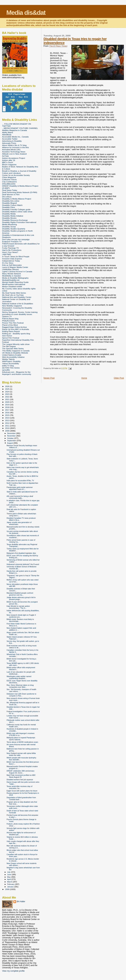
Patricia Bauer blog (10, 319)
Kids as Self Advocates (12, 265)
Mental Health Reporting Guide (15, 282)
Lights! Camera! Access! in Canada (17, 271)
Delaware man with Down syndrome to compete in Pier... (21, 695)
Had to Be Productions (12, 250)
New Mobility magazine (12, 306)
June (9, 875)
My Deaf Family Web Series (14, 293)
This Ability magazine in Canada (16, 351)
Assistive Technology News (14, 152)
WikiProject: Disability (11, 361)
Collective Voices (9, 179)
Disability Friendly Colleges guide (16, 209)
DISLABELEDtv (9, 184)
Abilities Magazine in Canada (15, 130)
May (9, 877)
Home (84, 378)
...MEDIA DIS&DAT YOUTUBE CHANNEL (20, 128)
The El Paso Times (58, 46)
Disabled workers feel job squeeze (20, 780)
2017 (7, 410)
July (9, 872)
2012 (7, 423)
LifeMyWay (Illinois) (10, 269)
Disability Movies (9, 218)
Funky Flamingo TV (10, 248)
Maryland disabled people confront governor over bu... (20, 594)
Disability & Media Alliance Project (17, 199)
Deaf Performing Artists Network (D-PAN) (20, 192)
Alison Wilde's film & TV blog (14, 145)
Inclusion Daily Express (12, 259)
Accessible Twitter (10, 139)
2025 (7, 389)
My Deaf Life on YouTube (13, 295)
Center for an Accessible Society (16, 175)
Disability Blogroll (9, 203)
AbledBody (7, 135)
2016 (7, 412)
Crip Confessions (9, 182)
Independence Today (11, 261)
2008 (7, 889)
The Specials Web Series (13, 348)
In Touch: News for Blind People (16, 256)
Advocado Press (9, 143)
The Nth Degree (9, 346)
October (11, 438)
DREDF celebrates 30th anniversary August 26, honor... (20, 772)
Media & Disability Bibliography (15, 278)
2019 (7, 405)
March (10, 882)
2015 (7, 415)
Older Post (119, 378)
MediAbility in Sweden (12, 276)
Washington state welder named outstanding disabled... (19, 677)
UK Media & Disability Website (15, 353)
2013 (7, 420)
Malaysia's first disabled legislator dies (21, 553)
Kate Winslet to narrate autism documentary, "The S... (18, 607)
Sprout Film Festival (11, 338)
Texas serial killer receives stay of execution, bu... (19, 787)
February (11, 884)
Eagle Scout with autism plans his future (22, 791)
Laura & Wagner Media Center (15, 267)
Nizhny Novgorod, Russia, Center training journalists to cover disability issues (20, 313)
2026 (7, 386)
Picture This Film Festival (13, 323)
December (12, 433)
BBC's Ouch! (8, 162)
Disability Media (9, 214)
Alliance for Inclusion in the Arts (16, 147)
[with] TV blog (8, 366)
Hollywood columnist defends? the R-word (23, 564)
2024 (7, 392)
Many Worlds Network (11, 274)
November (12, 436)
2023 (7, 394)
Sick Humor (7, 336)
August (10, 443)
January (11, 887)
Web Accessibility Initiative (13, 357)
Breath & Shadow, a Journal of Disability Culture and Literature (19, 172)
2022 (7, 397)
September (12, 441)
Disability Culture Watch (12, 205)
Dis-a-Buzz (7, 197)
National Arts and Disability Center (17, 297)
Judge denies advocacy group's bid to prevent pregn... (21, 598)
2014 (7, 418)
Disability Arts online (11, 201)
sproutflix (6, 370)
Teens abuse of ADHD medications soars (22, 742)
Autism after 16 (9, 160)
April (9, 879)
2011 (7, 426)
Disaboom (6, 237)
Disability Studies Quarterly (14, 229)
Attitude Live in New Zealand (14, 154)
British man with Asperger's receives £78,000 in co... (21, 734)
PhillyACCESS (8, 321)
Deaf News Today (10, 190)
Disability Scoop (9, 227)
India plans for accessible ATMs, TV (20, 481)
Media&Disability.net (11, 280)
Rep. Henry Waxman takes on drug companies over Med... (20, 686)
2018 (7, 407)
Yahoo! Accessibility (11, 363)
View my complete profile (13, 971)
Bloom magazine (9, 164)
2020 (7, 402)
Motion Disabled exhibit (12, 286)
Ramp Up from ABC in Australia (16, 329)
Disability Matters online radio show (17, 212)
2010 (7, 428)
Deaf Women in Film (11, 194)
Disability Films (9, 207)
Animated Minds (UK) (11, 150)
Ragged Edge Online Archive (15, 327)
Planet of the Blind (10, 325)
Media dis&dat (26, 13)
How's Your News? (10, 252)
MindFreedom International (14, 284)
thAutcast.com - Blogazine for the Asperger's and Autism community (17, 373)
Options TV (7, 316)
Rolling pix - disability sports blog (16, 333)
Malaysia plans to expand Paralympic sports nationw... (21, 739)
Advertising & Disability (12, 141)
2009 (7, 431)
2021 (7, 399)
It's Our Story (8, 263)
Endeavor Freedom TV (12, 242)
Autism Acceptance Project (14, 158)
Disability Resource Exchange (15, 220)
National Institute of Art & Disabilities (18, 304)
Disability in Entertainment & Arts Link (18, 235)
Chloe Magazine (9, 177)
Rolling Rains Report (11, 331)
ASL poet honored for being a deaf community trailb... (20, 497)
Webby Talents (8, 359)
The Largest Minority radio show (16, 344)
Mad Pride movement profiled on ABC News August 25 (21, 776)
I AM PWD (7, 254)
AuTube (5, 156)
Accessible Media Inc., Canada (15, 137)
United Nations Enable (12, 355)
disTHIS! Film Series (11, 368)
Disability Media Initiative (13, 216)
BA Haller (21, 902)
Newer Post (49, 378)
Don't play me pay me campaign (16, 239)
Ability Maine (8, 132)
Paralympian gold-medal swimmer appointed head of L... (20, 488)
